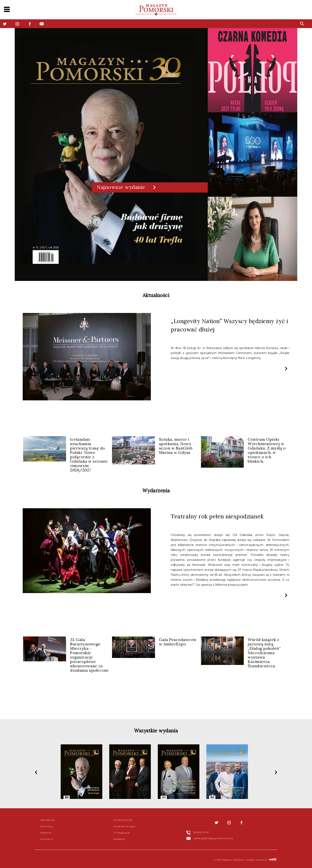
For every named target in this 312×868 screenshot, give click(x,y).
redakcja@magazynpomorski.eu (213, 838)
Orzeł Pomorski (123, 820)
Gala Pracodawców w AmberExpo (178, 642)
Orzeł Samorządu (124, 826)
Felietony (46, 833)
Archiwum (47, 839)
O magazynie (122, 833)
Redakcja (119, 839)
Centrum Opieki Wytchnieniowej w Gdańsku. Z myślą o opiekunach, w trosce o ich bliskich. (267, 450)
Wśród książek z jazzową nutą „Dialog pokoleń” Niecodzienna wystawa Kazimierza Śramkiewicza (264, 653)
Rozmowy (47, 826)
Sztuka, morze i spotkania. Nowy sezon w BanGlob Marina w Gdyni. (176, 446)
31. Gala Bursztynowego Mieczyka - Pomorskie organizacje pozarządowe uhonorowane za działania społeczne (89, 655)
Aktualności (48, 820)
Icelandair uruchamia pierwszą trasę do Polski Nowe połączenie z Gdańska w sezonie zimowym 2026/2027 (89, 455)
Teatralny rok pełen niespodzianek (217, 516)
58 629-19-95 (201, 832)
